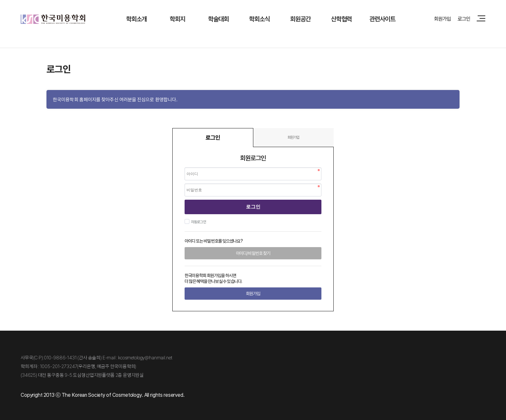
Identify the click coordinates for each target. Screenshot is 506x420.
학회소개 (137, 19)
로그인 (464, 19)
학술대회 (219, 19)
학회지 (177, 19)
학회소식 (260, 19)
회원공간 (301, 19)
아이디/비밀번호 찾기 (253, 253)
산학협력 (342, 19)
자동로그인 (198, 222)
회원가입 (443, 19)
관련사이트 (383, 19)
